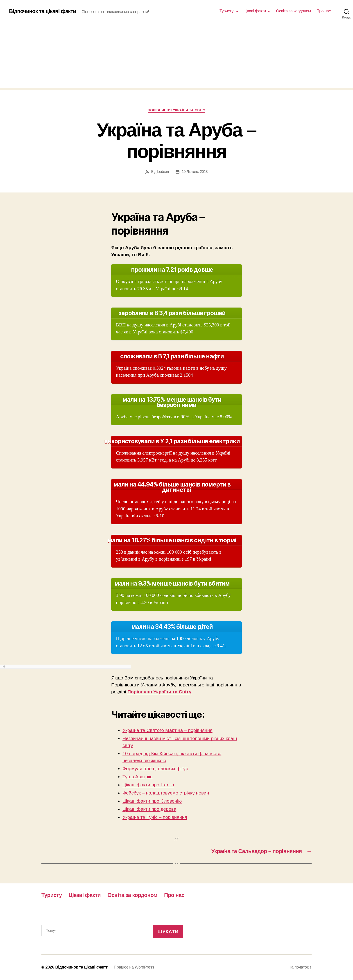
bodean (163, 172)
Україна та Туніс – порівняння (155, 817)
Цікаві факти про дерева (149, 809)
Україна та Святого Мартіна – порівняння (167, 730)
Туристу (226, 11)
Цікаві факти (255, 11)
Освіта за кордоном (293, 11)
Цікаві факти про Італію (148, 785)
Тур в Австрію (138, 777)
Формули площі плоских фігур (155, 768)
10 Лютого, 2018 (195, 172)
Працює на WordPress (134, 967)
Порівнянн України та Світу (159, 692)
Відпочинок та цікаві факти (43, 11)
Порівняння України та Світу (176, 110)
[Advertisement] (176, 56)
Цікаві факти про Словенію (152, 801)
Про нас (324, 11)
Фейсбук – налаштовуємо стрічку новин (166, 793)
